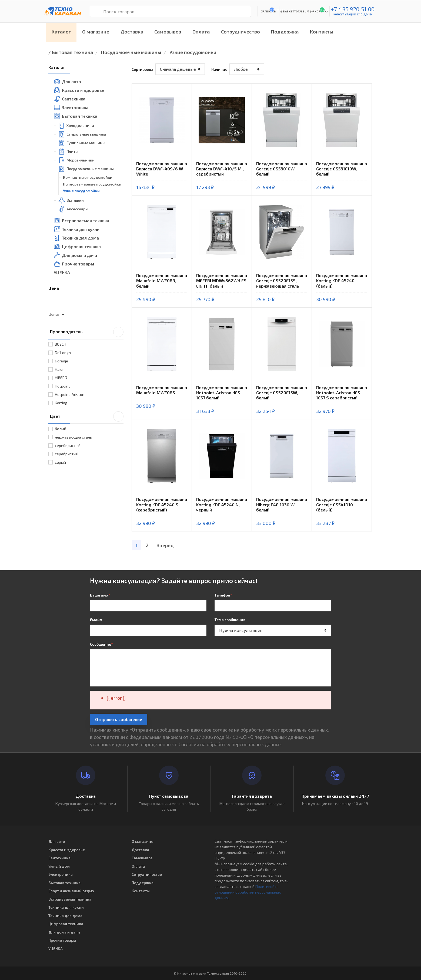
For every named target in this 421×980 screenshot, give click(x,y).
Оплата (201, 32)
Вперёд (165, 545)
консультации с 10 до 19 (353, 14)
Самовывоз (168, 32)
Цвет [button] (87, 416)
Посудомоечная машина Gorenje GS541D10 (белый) (342, 504)
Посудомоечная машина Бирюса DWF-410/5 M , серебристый (222, 169)
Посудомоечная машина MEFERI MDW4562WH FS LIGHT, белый (222, 280)
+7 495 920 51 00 (353, 9)
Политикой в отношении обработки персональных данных (248, 892)
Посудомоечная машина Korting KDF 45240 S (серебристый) (162, 504)
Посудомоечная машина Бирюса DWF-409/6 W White (162, 169)
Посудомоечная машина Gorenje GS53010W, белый (282, 169)
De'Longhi (63, 353)
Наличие (219, 69)
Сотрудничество (240, 32)
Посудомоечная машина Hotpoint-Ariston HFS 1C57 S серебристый (342, 393)
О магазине (96, 32)
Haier (59, 369)
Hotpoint (62, 386)
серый (60, 462)
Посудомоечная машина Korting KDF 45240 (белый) (342, 280)
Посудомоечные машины (131, 52)
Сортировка (142, 69)
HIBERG (61, 378)
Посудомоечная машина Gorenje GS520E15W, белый (282, 393)
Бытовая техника (72, 52)
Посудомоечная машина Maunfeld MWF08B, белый (162, 280)
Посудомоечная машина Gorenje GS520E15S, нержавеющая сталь (282, 280)
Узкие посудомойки (193, 52)
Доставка (132, 32)
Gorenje (61, 361)
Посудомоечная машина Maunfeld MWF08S (162, 390)
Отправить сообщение (119, 719)
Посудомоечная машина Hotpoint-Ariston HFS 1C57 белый (222, 393)
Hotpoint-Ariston (70, 394)
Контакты (322, 32)
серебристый (67, 454)
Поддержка (285, 32)
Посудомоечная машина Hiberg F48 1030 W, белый (282, 504)
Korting (61, 403)
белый (61, 429)
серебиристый (68, 445)
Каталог (61, 32)
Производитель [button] (87, 331)
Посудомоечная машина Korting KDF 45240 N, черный (222, 504)
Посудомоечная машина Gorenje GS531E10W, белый (342, 169)
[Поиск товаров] (175, 11)
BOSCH (61, 344)
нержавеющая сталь (73, 437)
